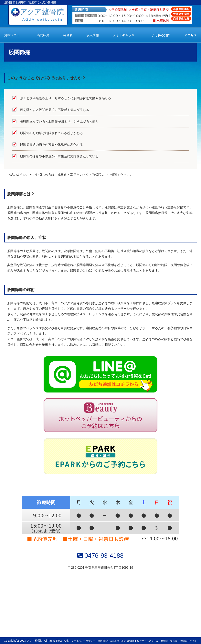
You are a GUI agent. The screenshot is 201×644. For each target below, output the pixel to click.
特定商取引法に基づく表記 (112, 641)
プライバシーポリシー (83, 641)
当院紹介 (43, 35)
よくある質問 (161, 35)
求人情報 (93, 35)
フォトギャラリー (125, 35)
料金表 (68, 35)
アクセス (190, 35)
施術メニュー (14, 35)
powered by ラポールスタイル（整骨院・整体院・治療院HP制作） (162, 641)
